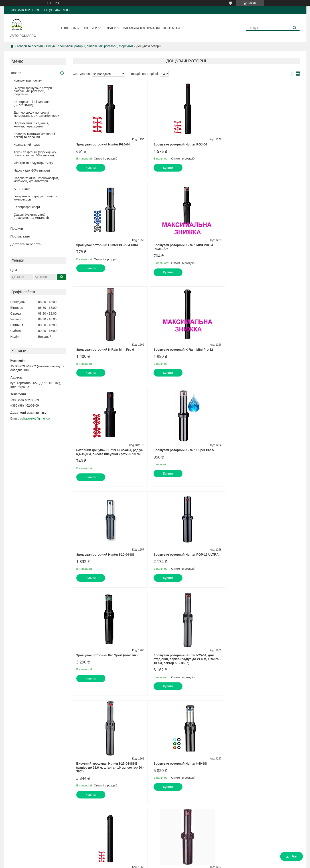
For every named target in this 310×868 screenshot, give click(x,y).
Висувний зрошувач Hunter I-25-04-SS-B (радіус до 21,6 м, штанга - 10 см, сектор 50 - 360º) (109, 566)
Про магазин (20, 236)
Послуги (90, 28)
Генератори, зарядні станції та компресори (36, 198)
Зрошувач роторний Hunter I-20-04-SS (258, 350)
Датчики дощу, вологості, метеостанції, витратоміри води (36, 114)
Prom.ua (176, 773)
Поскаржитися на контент (170, 777)
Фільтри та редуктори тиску (33, 163)
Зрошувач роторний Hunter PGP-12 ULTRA (109, 454)
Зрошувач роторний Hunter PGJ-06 (179, 144)
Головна (68, 28)
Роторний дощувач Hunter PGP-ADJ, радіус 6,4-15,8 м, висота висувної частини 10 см (110, 352)
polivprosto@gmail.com (36, 418)
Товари (110, 28)
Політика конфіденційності (205, 777)
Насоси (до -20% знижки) (32, 170)
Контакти (171, 28)
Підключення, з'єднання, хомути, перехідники (31, 125)
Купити (91, 168)
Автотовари (22, 189)
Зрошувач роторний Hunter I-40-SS (179, 562)
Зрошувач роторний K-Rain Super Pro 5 (183, 350)
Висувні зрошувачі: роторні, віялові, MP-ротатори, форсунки (90, 46)
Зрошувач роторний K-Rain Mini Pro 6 (181, 245)
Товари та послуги (30, 46)
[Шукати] (295, 28)
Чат (292, 856)
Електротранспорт (27, 207)
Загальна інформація (142, 28)
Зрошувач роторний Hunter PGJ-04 (103, 144)
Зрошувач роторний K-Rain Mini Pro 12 (259, 245)
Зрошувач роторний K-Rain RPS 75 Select (108, 671)
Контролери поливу (28, 80)
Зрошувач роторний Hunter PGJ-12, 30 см (261, 562)
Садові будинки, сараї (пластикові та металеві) (31, 216)
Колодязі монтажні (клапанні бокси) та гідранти (34, 135)
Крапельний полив (27, 145)
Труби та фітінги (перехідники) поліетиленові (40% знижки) (36, 154)
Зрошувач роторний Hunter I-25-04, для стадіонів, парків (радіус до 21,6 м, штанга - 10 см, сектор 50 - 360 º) (262, 458)
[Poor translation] (16, 803)
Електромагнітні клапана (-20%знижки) (32, 103)
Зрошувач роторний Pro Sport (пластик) (183, 454)
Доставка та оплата (26, 244)
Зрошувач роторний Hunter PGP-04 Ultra (260, 144)
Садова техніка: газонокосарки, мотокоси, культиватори (36, 180)
